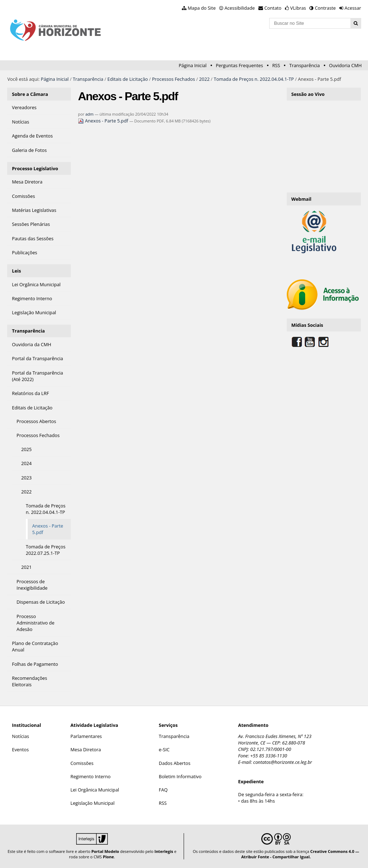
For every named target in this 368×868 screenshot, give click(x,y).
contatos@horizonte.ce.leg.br (283, 762)
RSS (276, 65)
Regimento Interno (91, 776)
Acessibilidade (240, 8)
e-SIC (164, 749)
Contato (273, 8)
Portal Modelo (105, 851)
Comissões (82, 763)
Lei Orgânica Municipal (95, 790)
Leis (16, 271)
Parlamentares (86, 736)
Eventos (20, 749)
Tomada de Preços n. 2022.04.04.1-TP (254, 79)
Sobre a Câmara (30, 94)
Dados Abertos (175, 763)
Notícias (20, 736)
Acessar (353, 8)
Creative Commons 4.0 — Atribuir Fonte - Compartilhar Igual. (300, 854)
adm (90, 114)
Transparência (305, 65)
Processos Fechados (174, 79)
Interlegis (164, 851)
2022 (204, 79)
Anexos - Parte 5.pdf (104, 121)
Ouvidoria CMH (346, 65)
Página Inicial (193, 65)
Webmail (301, 199)
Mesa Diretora (86, 749)
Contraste (325, 8)
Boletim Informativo (180, 776)
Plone (108, 857)
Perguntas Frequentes (239, 65)
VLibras (298, 8)
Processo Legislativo (35, 168)
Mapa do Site (202, 8)
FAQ (163, 790)
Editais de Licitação (128, 79)
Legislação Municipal (93, 803)
